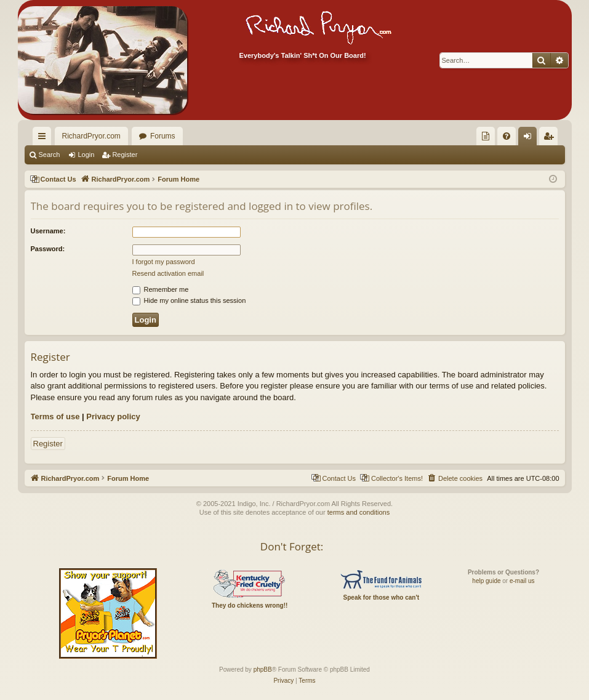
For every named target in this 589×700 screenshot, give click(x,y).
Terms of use (55, 416)
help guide (486, 581)
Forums (163, 136)
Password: (48, 249)
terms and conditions (359, 512)
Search (50, 155)
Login (86, 155)
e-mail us (522, 581)
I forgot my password (164, 262)
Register (125, 155)
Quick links (44, 139)
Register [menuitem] (551, 139)
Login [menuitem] (530, 139)
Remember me (161, 289)
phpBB (263, 670)
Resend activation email (168, 273)
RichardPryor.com (91, 136)
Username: (48, 231)
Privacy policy (113, 416)
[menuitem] (486, 136)
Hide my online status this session (189, 300)
